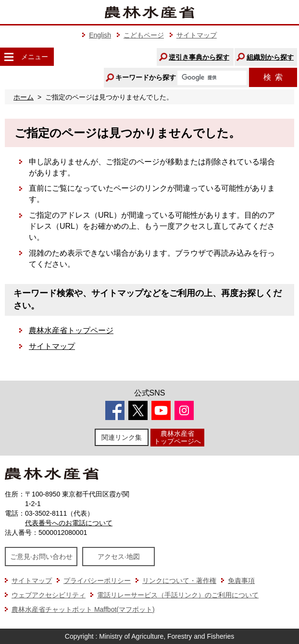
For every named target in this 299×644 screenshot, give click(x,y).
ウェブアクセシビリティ (49, 595)
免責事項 (241, 581)
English (100, 35)
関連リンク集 (122, 437)
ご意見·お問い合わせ (41, 557)
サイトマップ (197, 35)
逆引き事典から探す (199, 57)
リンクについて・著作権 (179, 581)
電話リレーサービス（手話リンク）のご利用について (178, 595)
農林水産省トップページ (71, 330)
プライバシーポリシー (97, 581)
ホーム (24, 97)
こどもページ (144, 35)
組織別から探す (270, 57)
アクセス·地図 (119, 557)
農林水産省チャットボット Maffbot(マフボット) (83, 609)
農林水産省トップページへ (177, 437)
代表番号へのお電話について (69, 523)
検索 (273, 77)
